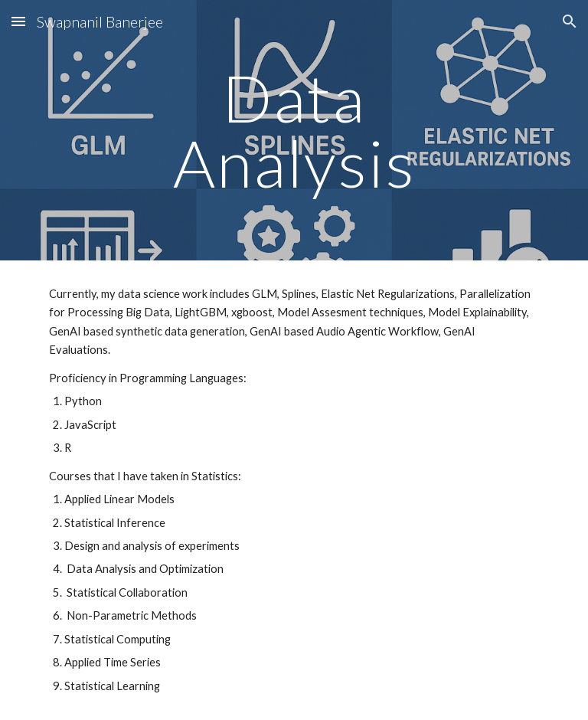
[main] (294, 131)
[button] (18, 21)
